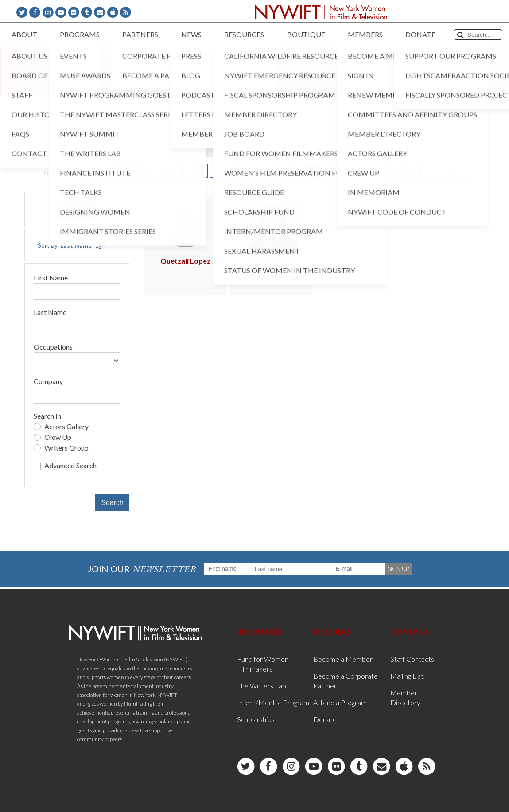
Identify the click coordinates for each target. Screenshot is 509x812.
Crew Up (58, 437)
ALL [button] (458, 171)
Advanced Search (70, 465)
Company (48, 381)
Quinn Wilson (271, 261)
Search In (47, 416)
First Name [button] (60, 173)
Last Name (50, 312)
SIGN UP (398, 569)
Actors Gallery (66, 426)
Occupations (53, 347)
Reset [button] (77, 209)
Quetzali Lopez (185, 261)
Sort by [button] (70, 245)
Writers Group (66, 448)
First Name (51, 278)
